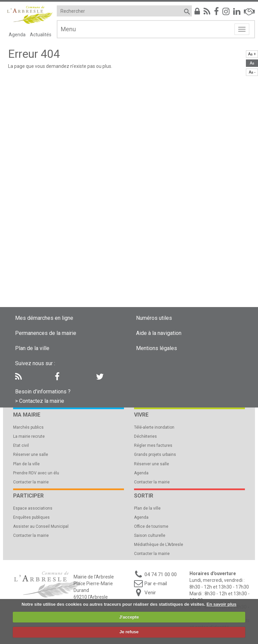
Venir (150, 593)
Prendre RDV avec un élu (36, 473)
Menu (68, 29)
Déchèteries (145, 436)
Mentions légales (157, 348)
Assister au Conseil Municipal (41, 526)
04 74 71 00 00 (161, 574)
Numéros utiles (154, 318)
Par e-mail (156, 584)
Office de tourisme (151, 526)
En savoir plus (222, 604)
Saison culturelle (150, 535)
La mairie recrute (29, 436)
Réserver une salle (31, 455)
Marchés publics (28, 427)
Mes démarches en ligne (44, 318)
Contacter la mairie (31, 482)
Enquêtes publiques (31, 517)
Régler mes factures (153, 445)
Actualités (41, 35)
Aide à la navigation (159, 333)
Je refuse (129, 632)
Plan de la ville (32, 348)
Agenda (17, 35)
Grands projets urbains (155, 455)
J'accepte (129, 617)
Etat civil (21, 445)
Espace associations (33, 508)
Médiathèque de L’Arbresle (159, 545)
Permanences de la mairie (46, 333)
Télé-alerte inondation (154, 427)
